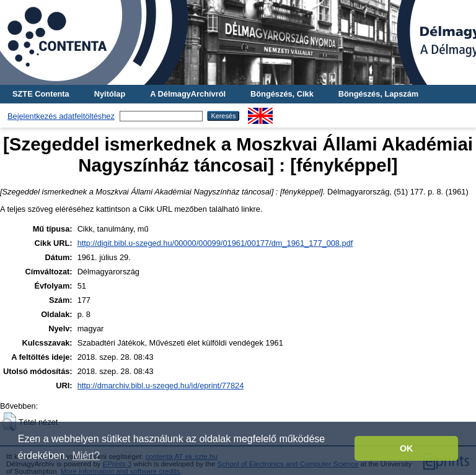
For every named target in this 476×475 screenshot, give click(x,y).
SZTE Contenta (41, 94)
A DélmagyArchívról (188, 94)
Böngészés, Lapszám (378, 94)
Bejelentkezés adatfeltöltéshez (61, 116)
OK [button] (407, 448)
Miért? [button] (86, 455)
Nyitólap (110, 94)
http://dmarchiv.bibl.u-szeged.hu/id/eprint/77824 (161, 386)
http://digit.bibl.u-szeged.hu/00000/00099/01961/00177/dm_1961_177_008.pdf (215, 243)
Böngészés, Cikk (282, 94)
